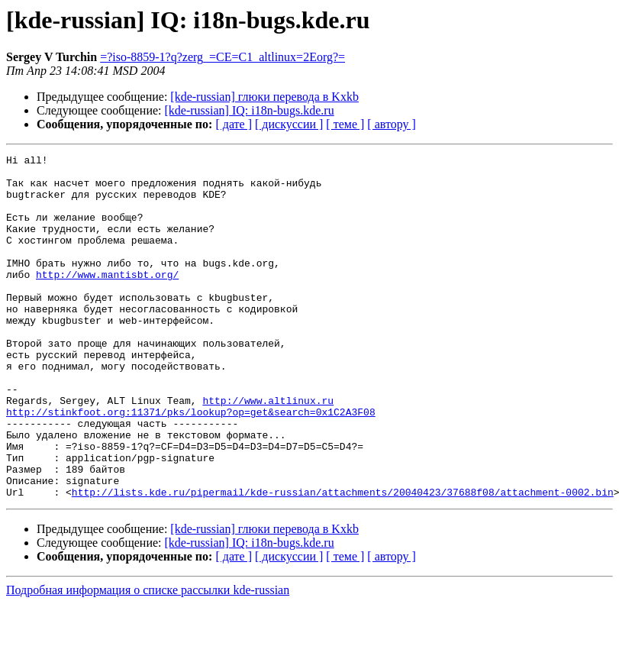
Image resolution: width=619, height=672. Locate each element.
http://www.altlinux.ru (268, 451)
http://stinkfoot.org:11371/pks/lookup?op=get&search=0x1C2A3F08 (191, 464)
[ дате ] (234, 124)
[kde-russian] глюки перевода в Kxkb (264, 97)
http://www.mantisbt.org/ (107, 299)
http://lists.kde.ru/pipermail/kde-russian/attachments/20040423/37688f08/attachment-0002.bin (343, 561)
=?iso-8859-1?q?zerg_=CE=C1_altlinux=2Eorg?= (222, 57)
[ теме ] (345, 124)
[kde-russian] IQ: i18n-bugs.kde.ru (250, 110)
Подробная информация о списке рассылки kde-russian (148, 659)
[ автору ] (391, 124)
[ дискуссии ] (289, 124)
